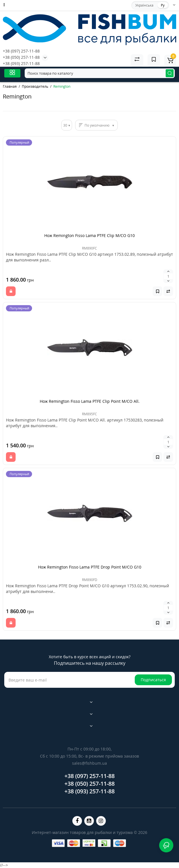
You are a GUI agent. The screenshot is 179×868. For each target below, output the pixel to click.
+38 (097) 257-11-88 (21, 51)
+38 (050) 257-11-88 (21, 57)
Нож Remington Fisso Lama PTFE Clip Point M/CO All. (90, 401)
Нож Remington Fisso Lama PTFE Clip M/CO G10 (89, 235)
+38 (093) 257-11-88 (21, 63)
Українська (144, 5)
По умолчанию (97, 125)
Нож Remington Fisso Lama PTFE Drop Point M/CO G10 (90, 567)
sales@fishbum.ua (89, 763)
